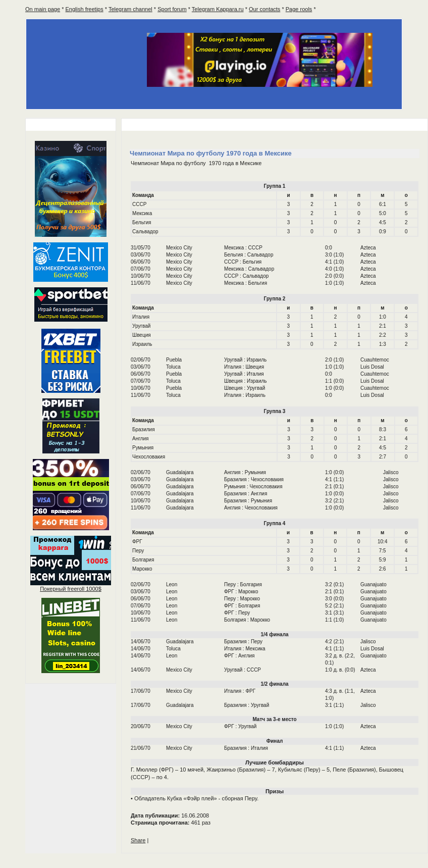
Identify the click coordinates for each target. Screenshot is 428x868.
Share (138, 840)
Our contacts (264, 9)
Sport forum (172, 9)
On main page (43, 9)
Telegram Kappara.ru (218, 9)
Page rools (299, 9)
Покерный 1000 (71, 589)
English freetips (85, 9)
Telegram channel (130, 9)
